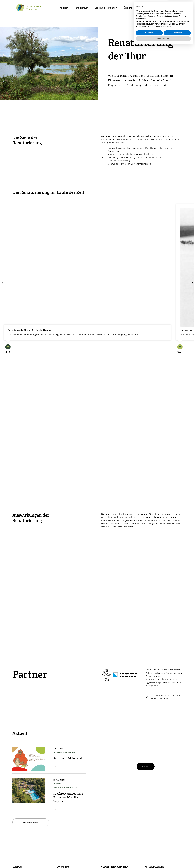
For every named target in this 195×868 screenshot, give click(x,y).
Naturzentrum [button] (82, 8)
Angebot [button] (65, 8)
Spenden (148, 812)
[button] (166, 8)
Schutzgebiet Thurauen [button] (106, 8)
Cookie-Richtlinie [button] (179, 838)
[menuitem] (150, 8)
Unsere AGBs (62, 825)
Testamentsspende (153, 821)
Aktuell (59, 812)
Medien (60, 817)
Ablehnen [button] (149, 855)
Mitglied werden (175, 8)
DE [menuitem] (150, 8)
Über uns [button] (128, 8)
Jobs (59, 821)
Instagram (131, 855)
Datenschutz (76, 860)
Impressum (61, 860)
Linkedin (130, 861)
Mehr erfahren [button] (163, 861)
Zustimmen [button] (177, 855)
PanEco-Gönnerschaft (154, 817)
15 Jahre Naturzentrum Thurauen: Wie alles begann (68, 734)
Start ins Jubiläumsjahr (69, 695)
